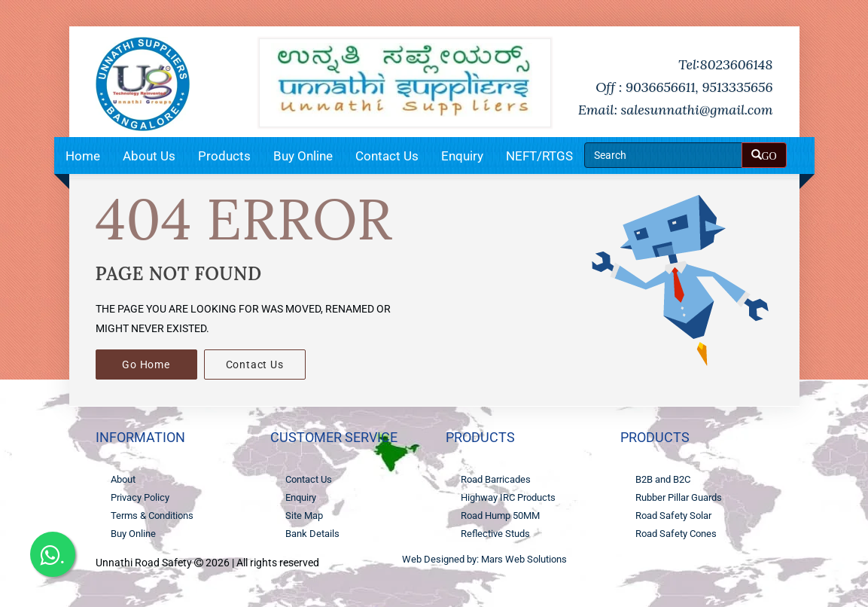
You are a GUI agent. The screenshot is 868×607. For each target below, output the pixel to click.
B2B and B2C (663, 479)
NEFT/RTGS (539, 156)
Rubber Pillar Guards (679, 497)
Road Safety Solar (673, 515)
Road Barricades (496, 479)
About (123, 479)
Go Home (146, 365)
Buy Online (303, 156)
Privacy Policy (140, 497)
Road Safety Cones (676, 534)
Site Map (304, 515)
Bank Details (312, 534)
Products (224, 156)
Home (83, 156)
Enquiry (462, 156)
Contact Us (387, 156)
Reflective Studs (495, 534)
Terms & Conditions (152, 515)
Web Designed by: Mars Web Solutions (484, 559)
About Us (149, 156)
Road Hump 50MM (500, 515)
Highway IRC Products (508, 497)
